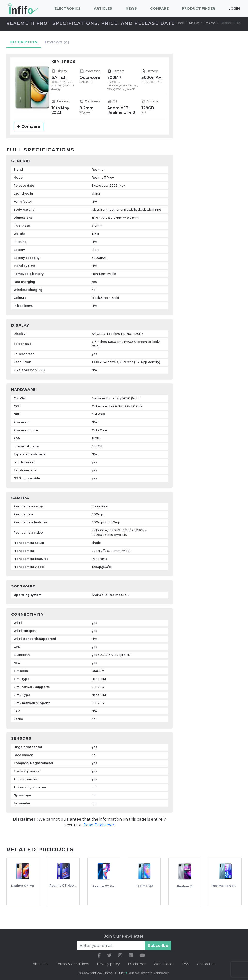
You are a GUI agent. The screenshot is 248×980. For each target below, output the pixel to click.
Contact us (207, 964)
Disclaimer (137, 964)
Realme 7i (185, 891)
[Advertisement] (214, 130)
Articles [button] (103, 8)
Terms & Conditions (72, 964)
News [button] (131, 8)
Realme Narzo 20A (226, 890)
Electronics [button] (68, 8)
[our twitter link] (109, 955)
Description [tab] (24, 46)
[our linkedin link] (131, 955)
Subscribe (158, 946)
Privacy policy (108, 964)
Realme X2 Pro (104, 891)
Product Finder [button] (198, 8)
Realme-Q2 (144, 890)
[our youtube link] (142, 955)
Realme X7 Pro (23, 890)
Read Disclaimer (99, 829)
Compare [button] (159, 8)
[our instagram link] (120, 955)
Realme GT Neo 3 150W (68, 890)
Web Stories (164, 964)
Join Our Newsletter (124, 936)
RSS (186, 964)
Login (234, 8)
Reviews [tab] (57, 47)
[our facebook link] (99, 955)
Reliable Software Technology (148, 973)
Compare (28, 131)
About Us (40, 964)
